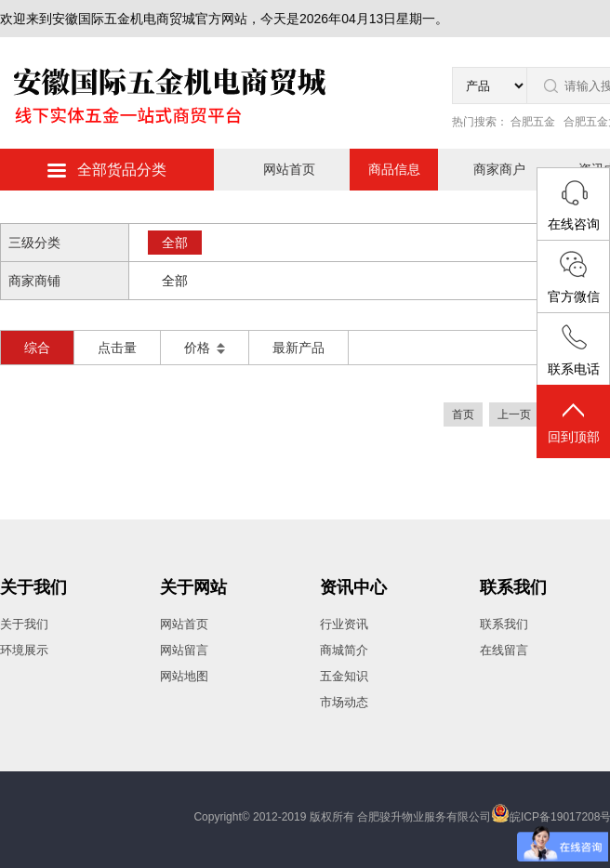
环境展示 (24, 650)
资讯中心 (353, 587)
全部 (175, 243)
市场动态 (344, 702)
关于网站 (193, 587)
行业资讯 (344, 624)
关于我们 (33, 587)
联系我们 (513, 587)
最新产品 (298, 348)
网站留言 (184, 650)
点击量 (117, 348)
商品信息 (394, 169)
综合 (37, 348)
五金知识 (344, 676)
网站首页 (289, 169)
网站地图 (184, 676)
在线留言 (504, 650)
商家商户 (499, 169)
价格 (205, 348)
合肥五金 (533, 122)
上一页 (514, 414)
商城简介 (344, 650)
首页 (463, 414)
